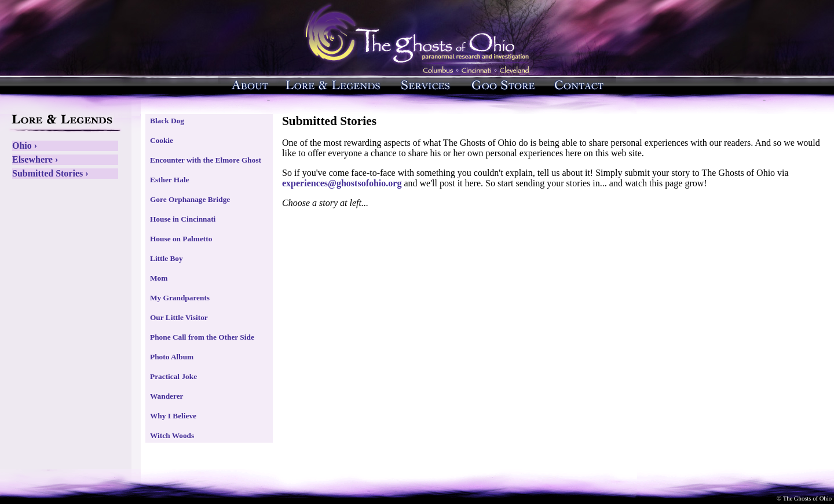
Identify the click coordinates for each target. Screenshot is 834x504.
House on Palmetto (181, 239)
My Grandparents (180, 298)
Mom (159, 278)
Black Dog (167, 121)
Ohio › (25, 146)
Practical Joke (173, 376)
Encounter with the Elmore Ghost (206, 160)
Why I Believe (173, 416)
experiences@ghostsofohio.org (342, 183)
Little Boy (167, 258)
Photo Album (172, 357)
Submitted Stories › (50, 173)
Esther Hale (170, 180)
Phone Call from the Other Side (202, 337)
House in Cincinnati (183, 219)
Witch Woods (172, 435)
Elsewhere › (35, 159)
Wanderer (167, 396)
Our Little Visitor (179, 317)
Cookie (162, 140)
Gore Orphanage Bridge (190, 199)
